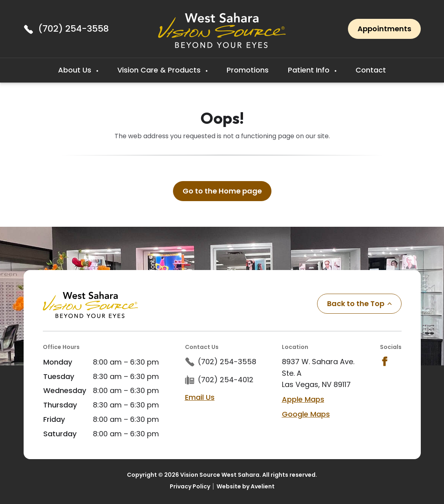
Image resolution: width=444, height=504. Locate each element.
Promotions (248, 70)
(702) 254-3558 (73, 29)
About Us (76, 70)
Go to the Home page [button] (222, 191)
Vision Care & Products (160, 70)
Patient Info (310, 70)
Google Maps (306, 414)
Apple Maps (303, 399)
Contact (371, 70)
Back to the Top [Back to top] (359, 303)
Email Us (200, 397)
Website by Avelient (246, 486)
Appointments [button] (384, 29)
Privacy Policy (190, 486)
